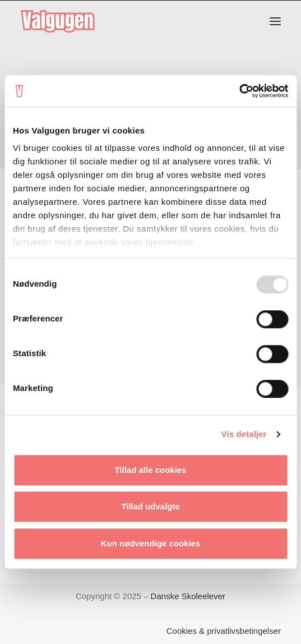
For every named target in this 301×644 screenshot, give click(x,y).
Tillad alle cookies (150, 470)
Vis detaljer (244, 434)
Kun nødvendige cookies (151, 543)
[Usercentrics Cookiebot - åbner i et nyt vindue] (239, 91)
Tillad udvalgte (150, 506)
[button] (275, 21)
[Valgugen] (58, 21)
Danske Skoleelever (188, 596)
